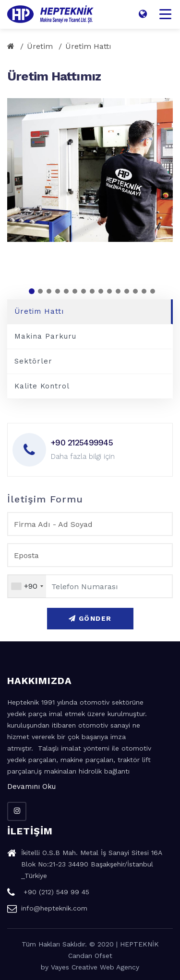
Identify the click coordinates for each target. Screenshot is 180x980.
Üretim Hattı (88, 46)
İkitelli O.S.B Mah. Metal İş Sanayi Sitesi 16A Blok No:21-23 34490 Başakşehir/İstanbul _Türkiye (84, 866)
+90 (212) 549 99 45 (48, 893)
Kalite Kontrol (42, 386)
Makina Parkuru (45, 336)
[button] (32, 291)
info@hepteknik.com (47, 910)
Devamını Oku (31, 786)
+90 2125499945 (82, 443)
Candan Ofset (90, 956)
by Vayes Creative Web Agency (90, 967)
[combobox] (27, 586)
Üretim (40, 46)
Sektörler (33, 361)
